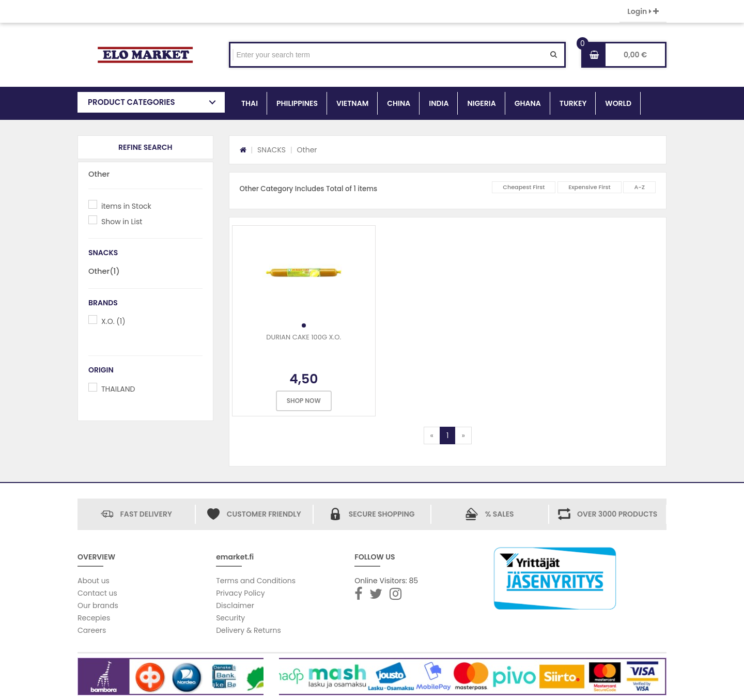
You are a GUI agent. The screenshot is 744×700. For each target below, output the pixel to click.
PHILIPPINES (297, 103)
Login (643, 11)
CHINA (399, 103)
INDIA (439, 103)
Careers (92, 630)
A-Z (639, 187)
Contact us (97, 593)
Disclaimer (235, 605)
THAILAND (118, 389)
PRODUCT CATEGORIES (131, 102)
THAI (250, 103)
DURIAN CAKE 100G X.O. (304, 337)
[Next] (463, 435)
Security (230, 618)
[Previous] (432, 435)
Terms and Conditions (256, 581)
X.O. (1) (113, 321)
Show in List (122, 222)
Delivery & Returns (249, 630)
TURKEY (573, 103)
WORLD (618, 103)
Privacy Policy (241, 593)
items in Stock (126, 206)
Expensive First (590, 187)
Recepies (94, 618)
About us (94, 581)
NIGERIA (481, 103)
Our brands (98, 605)
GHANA (528, 103)
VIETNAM (352, 103)
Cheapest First (524, 187)
